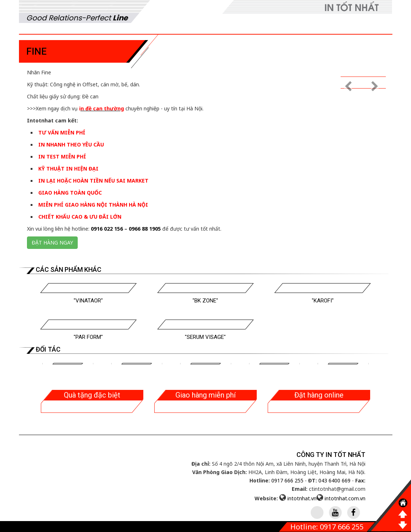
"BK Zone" (205, 301)
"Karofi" (323, 301)
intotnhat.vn (302, 498)
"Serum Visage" (205, 337)
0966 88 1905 (145, 229)
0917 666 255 (287, 480)
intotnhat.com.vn (345, 498)
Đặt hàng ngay (52, 242)
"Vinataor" (88, 301)
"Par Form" (88, 337)
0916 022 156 (107, 229)
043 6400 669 (334, 480)
